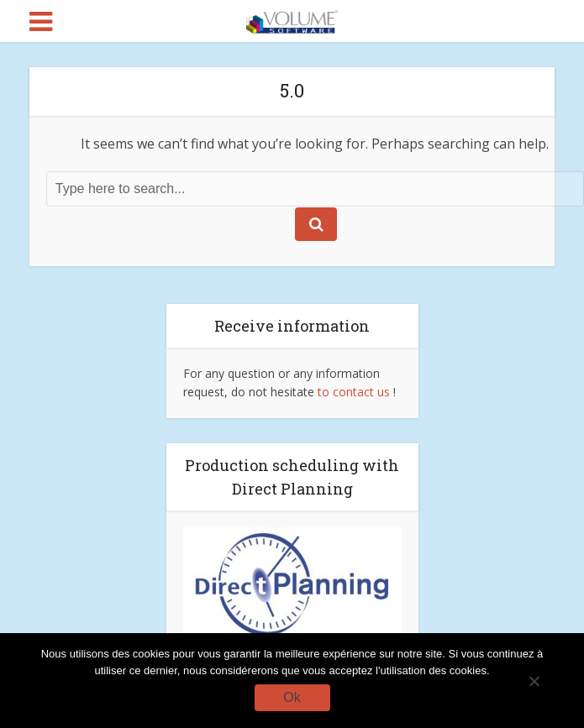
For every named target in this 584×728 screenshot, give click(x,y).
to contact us (354, 392)
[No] (534, 681)
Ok (292, 697)
